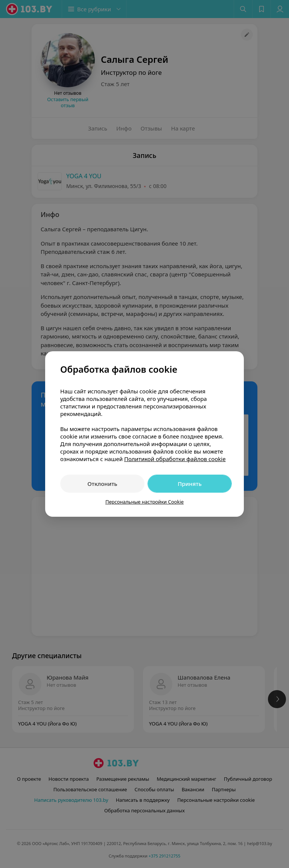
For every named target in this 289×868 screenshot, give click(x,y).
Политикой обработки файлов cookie (175, 459)
